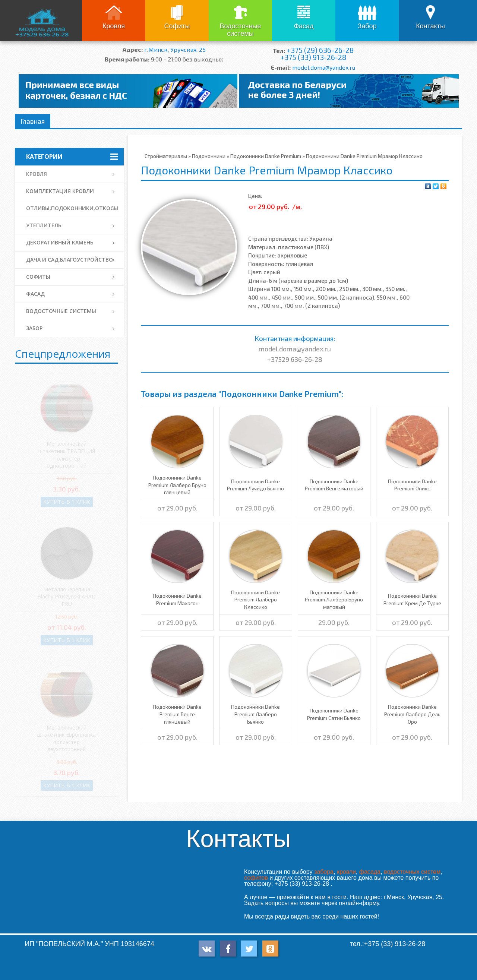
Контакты (430, 26)
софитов (256, 878)
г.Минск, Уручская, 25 (175, 49)
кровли (346, 872)
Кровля (114, 26)
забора (324, 872)
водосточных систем (412, 872)
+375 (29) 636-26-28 (320, 50)
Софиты (177, 26)
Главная (33, 121)
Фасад (304, 26)
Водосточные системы (240, 30)
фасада (370, 872)
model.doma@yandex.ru (324, 67)
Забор (367, 26)
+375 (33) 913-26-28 (313, 57)
